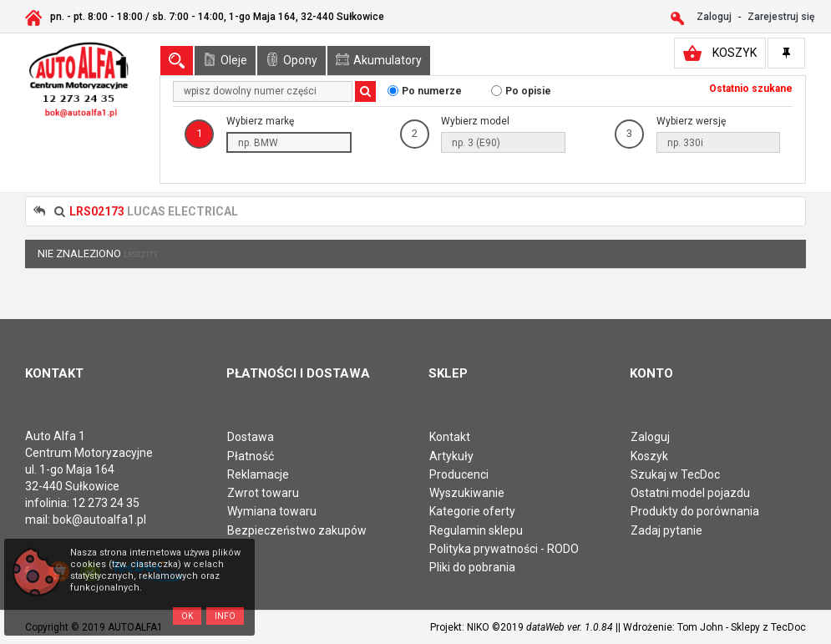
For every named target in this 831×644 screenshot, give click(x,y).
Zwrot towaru (263, 493)
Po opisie (528, 91)
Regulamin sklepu (476, 530)
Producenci (459, 474)
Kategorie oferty (472, 511)
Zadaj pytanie (666, 530)
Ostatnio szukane (751, 89)
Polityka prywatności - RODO (504, 549)
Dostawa (251, 437)
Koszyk (649, 456)
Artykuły (451, 456)
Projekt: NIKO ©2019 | (524, 627)
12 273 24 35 (106, 503)
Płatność (251, 456)
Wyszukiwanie (467, 493)
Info (225, 616)
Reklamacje (258, 474)
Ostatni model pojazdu (690, 493)
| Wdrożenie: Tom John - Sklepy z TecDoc (712, 627)
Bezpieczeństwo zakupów (297, 530)
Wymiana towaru (272, 511)
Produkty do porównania (695, 511)
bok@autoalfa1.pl (99, 520)
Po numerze (432, 91)
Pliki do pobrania (472, 567)
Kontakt (450, 437)
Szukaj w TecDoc (675, 474)
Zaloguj (650, 437)
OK (187, 616)
